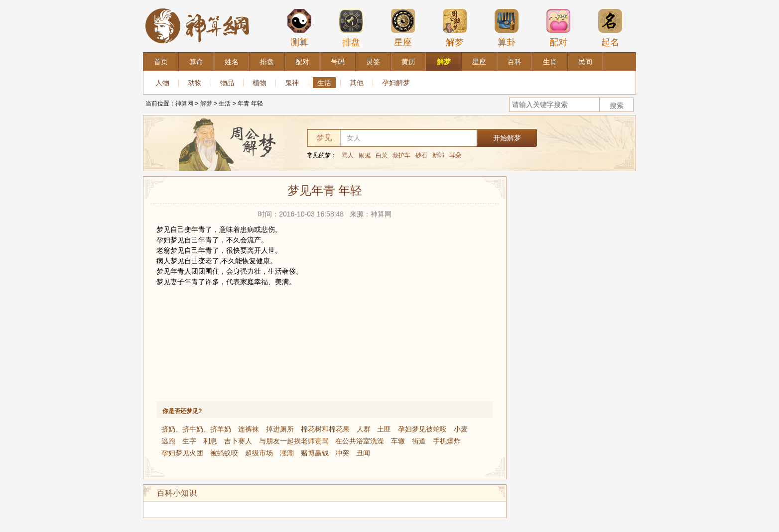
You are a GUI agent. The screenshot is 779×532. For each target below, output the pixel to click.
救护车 (401, 155)
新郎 (438, 155)
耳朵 (455, 155)
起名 (610, 28)
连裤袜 (249, 429)
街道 (419, 441)
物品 (227, 83)
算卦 (507, 28)
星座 (403, 28)
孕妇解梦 (396, 83)
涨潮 (287, 453)
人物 (162, 83)
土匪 (384, 429)
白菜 (382, 155)
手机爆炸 (447, 441)
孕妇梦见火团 (182, 453)
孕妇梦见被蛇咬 (422, 429)
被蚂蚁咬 (224, 453)
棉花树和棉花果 (325, 429)
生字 (189, 441)
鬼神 (292, 83)
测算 (299, 28)
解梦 (455, 28)
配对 (558, 28)
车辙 (398, 441)
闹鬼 (365, 155)
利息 (210, 441)
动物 (195, 83)
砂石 (421, 155)
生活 (324, 83)
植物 (260, 83)
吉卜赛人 (238, 441)
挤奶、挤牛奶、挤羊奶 (196, 429)
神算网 (184, 104)
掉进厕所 (280, 429)
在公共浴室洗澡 (360, 441)
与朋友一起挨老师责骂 (294, 441)
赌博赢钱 (315, 453)
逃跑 (168, 441)
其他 (357, 83)
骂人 (348, 155)
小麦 (461, 429)
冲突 (342, 453)
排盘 (351, 28)
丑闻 (363, 453)
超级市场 (259, 453)
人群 (364, 429)
